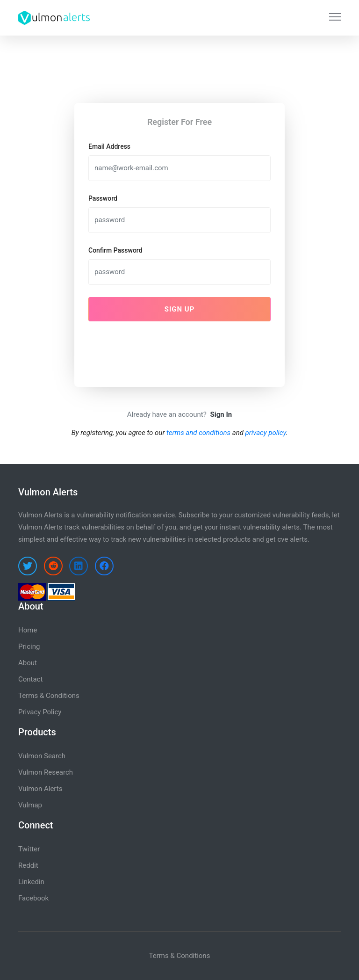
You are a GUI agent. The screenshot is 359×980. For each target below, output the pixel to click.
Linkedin (31, 882)
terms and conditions (198, 433)
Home (28, 630)
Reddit (28, 865)
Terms (159, 956)
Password (103, 198)
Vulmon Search (42, 756)
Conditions (194, 956)
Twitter (29, 849)
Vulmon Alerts (40, 789)
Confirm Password (115, 250)
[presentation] (159, 347)
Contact (30, 679)
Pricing (29, 646)
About (28, 663)
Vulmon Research (46, 772)
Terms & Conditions (49, 696)
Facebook (33, 898)
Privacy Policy (40, 712)
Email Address (109, 146)
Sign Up (180, 309)
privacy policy (266, 433)
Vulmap (30, 805)
